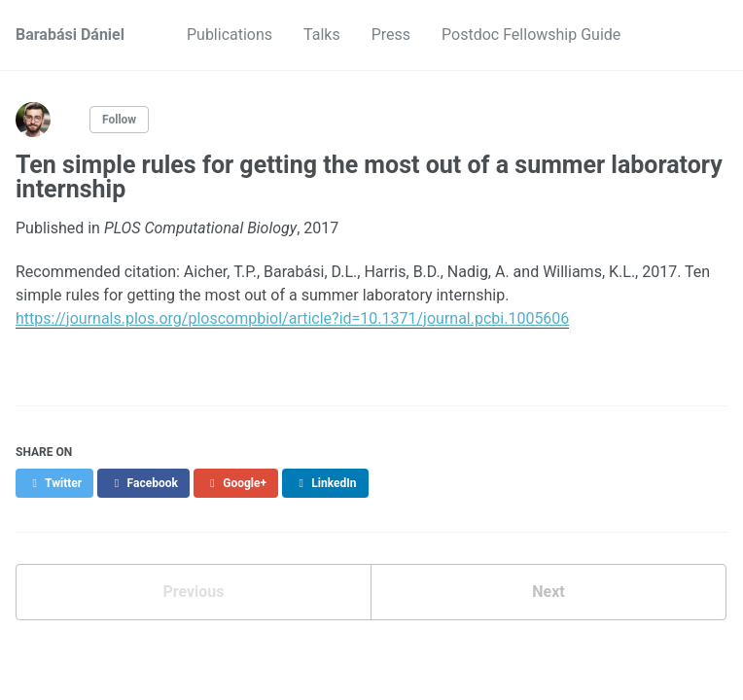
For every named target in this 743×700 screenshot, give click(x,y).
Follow (119, 120)
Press (391, 35)
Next (548, 592)
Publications (230, 35)
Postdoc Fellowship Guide (531, 35)
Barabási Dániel (70, 35)
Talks (322, 35)
